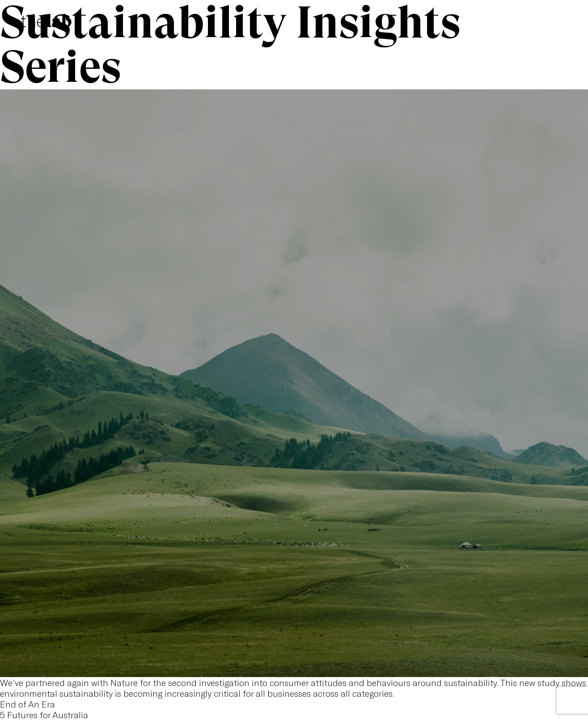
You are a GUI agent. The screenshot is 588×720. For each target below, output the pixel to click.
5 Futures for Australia (44, 715)
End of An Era (27, 704)
